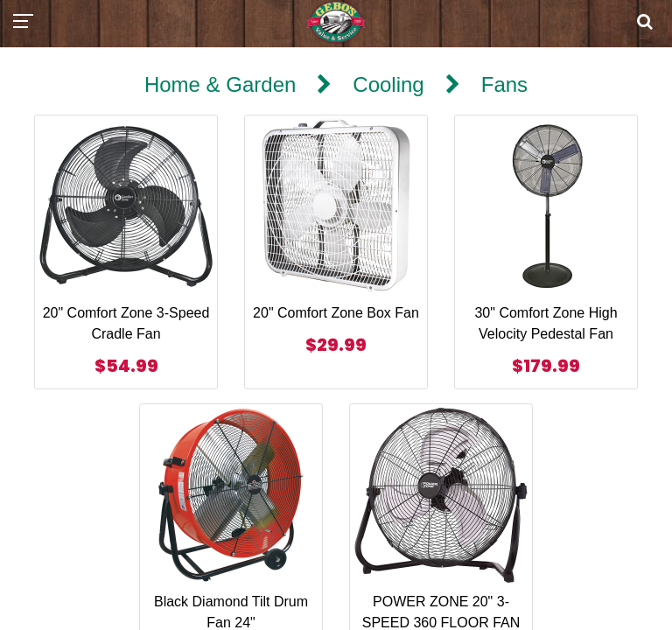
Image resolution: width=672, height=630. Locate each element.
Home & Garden (220, 84)
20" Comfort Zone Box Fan (336, 313)
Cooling (388, 84)
